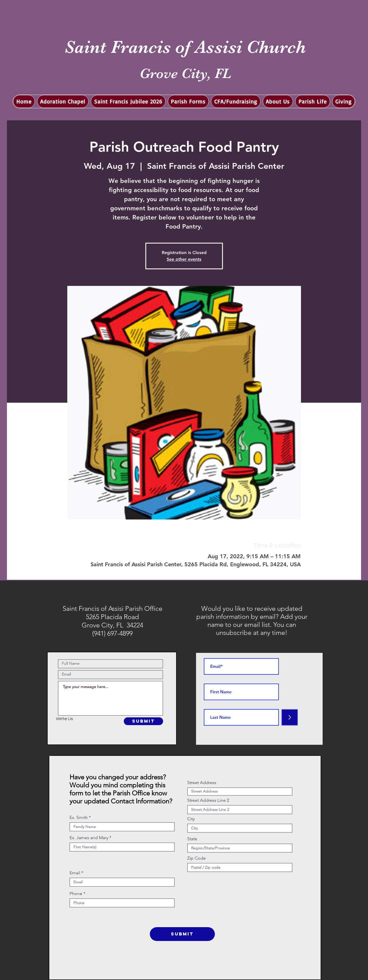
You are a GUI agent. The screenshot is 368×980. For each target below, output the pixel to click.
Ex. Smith (79, 818)
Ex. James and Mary (89, 838)
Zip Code (196, 858)
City (191, 819)
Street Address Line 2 (208, 800)
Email (75, 873)
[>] (290, 717)
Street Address (202, 783)
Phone (76, 894)
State (192, 839)
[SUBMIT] (143, 721)
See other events (184, 259)
